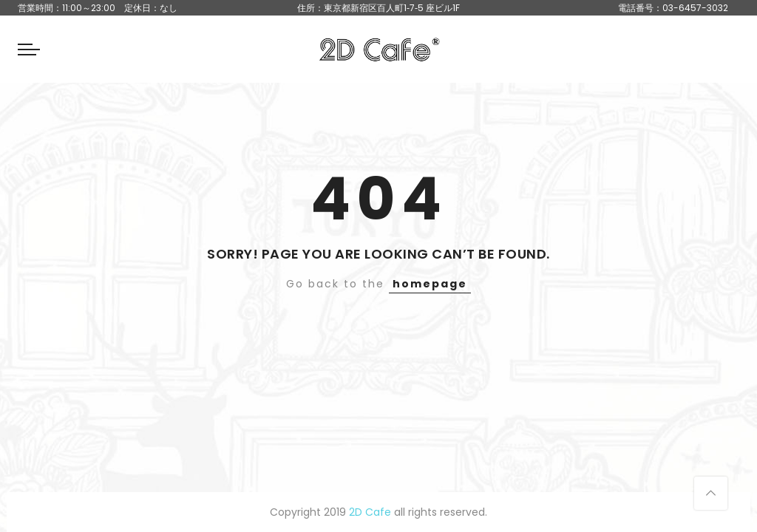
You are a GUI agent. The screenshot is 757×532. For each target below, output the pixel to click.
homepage (430, 284)
